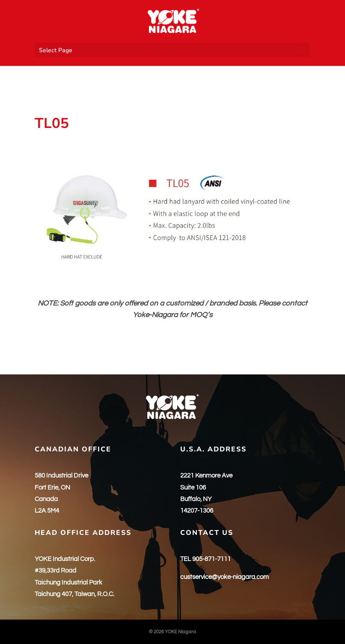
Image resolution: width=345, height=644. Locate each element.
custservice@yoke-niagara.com (225, 577)
